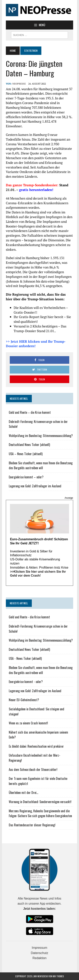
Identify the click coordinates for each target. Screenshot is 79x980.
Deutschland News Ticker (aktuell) (29, 445)
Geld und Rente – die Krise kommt (30, 412)
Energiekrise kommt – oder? (26, 477)
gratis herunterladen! (36, 190)
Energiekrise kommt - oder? (26, 682)
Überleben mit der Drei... (24, 793)
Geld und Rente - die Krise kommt (29, 617)
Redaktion (39, 958)
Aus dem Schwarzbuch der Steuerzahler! (33, 770)
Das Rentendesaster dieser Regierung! (32, 825)
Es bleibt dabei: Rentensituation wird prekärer (36, 746)
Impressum (39, 948)
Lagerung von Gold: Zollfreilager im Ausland (35, 486)
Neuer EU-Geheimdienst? (24, 700)
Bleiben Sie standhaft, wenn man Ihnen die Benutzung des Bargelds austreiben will (41, 465)
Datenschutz (39, 953)
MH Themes (58, 976)
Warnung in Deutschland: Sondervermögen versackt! (40, 802)
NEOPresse (19, 84)
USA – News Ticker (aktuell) (26, 454)
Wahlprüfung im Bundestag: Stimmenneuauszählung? (41, 436)
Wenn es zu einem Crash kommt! (28, 723)
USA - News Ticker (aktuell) (25, 658)
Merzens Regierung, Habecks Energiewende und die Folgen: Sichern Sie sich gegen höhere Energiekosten (40, 813)
